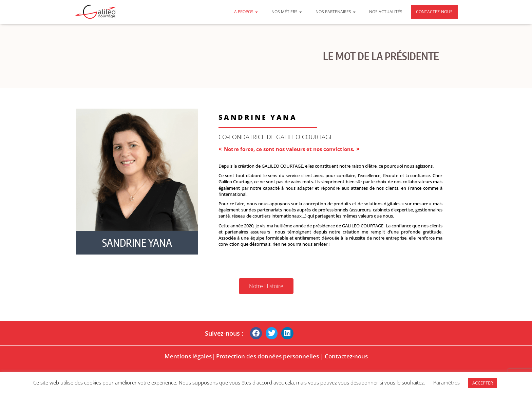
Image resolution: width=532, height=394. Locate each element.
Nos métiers (287, 12)
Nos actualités (386, 12)
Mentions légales (188, 356)
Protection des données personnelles (268, 356)
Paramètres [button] (446, 382)
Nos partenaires (336, 12)
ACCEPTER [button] (483, 383)
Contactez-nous (434, 12)
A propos (246, 12)
